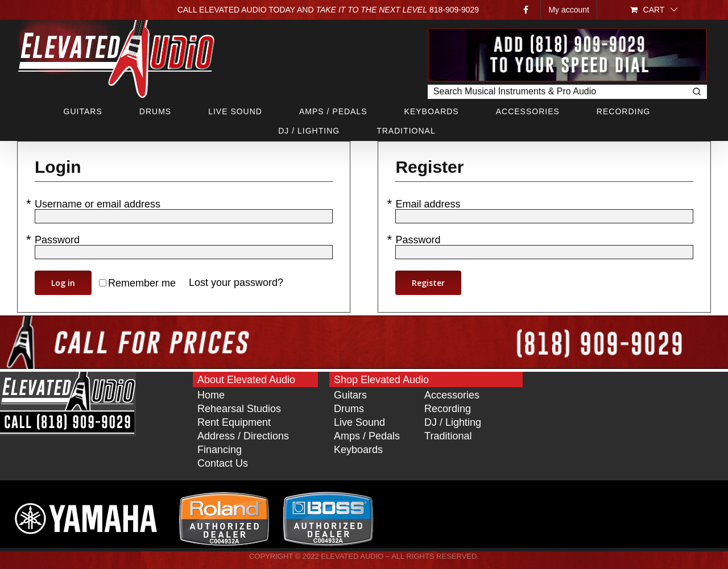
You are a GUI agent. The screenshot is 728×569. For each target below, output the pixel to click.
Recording (448, 409)
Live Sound (359, 422)
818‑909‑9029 (454, 10)
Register (428, 283)
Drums (349, 409)
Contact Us (223, 463)
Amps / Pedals (367, 436)
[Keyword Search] (557, 92)
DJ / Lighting (453, 422)
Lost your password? (236, 283)
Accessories (452, 395)
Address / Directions (243, 436)
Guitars (350, 395)
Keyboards (358, 450)
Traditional (448, 436)
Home (211, 395)
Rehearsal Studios (239, 409)
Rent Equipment (234, 422)
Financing (220, 450)
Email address (429, 204)
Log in (63, 283)
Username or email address (99, 204)
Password (59, 240)
